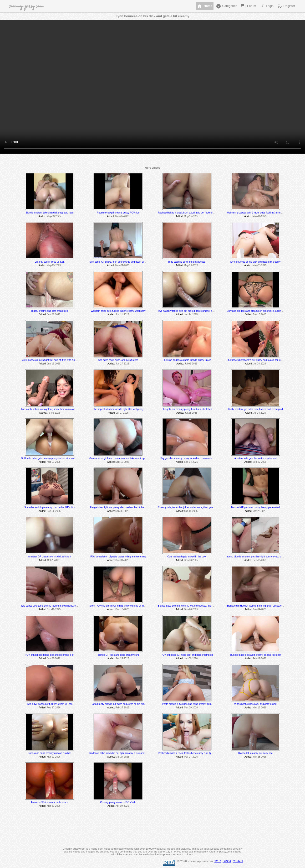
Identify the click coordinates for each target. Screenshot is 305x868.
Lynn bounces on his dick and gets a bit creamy (255, 262)
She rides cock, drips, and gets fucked (118, 360)
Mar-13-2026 (260, 708)
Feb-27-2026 (122, 708)
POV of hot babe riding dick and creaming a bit (50, 655)
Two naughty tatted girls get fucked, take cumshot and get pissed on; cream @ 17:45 (203, 311)
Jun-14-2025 (191, 314)
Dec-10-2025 (54, 609)
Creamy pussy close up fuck (49, 262)
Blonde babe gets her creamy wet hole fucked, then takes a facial (192, 606)
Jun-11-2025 (122, 314)
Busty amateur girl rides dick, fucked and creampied (255, 409)
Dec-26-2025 (191, 609)
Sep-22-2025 (259, 462)
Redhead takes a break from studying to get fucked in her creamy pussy (196, 213)
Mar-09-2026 (191, 708)
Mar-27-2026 (122, 757)
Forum (248, 6)
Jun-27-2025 (122, 364)
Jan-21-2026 (54, 658)
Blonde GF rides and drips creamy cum (118, 655)
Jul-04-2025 (260, 364)
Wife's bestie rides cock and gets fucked (255, 704)
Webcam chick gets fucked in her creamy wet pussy (118, 311)
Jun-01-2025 (54, 314)
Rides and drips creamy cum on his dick (50, 753)
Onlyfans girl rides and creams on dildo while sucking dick (257, 311)
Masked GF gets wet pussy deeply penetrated (255, 507)
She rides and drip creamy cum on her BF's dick (50, 507)
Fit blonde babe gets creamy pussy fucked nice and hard (51, 458)
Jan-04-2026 (259, 609)
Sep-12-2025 (122, 462)
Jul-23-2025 (191, 413)
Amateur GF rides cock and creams (49, 802)
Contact (238, 861)
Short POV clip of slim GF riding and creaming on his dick (120, 606)
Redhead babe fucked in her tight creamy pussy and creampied (123, 753)
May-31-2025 (260, 265)
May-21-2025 (122, 265)
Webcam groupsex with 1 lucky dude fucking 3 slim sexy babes (260, 213)
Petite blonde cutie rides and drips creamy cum (187, 704)
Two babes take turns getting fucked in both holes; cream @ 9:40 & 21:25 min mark (65, 606)
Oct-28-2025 (54, 560)
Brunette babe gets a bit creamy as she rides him (255, 655)
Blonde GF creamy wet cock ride (256, 753)
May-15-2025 (191, 216)
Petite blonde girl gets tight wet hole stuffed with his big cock (52, 360)
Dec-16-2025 (122, 609)
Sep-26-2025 (54, 511)
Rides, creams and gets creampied (50, 311)
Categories (226, 6)
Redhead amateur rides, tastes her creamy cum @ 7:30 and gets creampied (198, 753)
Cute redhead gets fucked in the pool (187, 557)
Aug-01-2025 (54, 462)
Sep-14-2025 (191, 462)
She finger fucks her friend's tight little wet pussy (118, 409)
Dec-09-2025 (259, 560)
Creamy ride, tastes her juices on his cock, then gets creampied (191, 507)
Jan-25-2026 (122, 658)
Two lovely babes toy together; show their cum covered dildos (53, 409)
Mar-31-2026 (54, 806)
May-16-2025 (260, 216)
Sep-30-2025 (122, 511)
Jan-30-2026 (191, 658)
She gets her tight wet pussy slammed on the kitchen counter (122, 507)
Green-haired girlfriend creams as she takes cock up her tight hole (124, 458)
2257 (218, 861)
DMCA (227, 861)
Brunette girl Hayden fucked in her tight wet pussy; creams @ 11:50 (262, 606)
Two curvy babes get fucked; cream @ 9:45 (50, 704)
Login (267, 6)
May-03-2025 (54, 216)
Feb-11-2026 (260, 658)
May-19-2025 (54, 265)
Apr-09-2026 (122, 806)
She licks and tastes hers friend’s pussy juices (187, 360)
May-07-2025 (122, 216)
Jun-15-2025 (259, 314)
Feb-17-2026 (54, 708)
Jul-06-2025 (54, 413)
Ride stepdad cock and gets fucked (187, 262)
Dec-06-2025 (191, 560)
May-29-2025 (191, 265)
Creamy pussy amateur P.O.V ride (118, 802)
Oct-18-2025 (191, 511)
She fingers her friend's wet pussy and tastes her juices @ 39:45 (261, 360)
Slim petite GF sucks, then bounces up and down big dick (120, 262)
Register (286, 6)
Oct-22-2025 (259, 511)
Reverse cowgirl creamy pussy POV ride (118, 213)
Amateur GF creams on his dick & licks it (50, 557)
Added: (42, 216)
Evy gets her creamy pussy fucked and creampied (187, 458)
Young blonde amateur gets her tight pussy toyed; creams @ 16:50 (262, 557)
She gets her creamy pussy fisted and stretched (187, 409)
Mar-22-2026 (54, 757)
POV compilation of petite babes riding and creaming (118, 557)
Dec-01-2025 (122, 560)
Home (205, 6)
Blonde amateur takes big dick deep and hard (49, 213)
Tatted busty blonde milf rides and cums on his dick (118, 704)
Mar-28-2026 (260, 757)
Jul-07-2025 (122, 413)
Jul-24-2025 (260, 413)
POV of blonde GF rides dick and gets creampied (187, 655)
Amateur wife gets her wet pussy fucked (256, 458)
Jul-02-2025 (191, 364)
